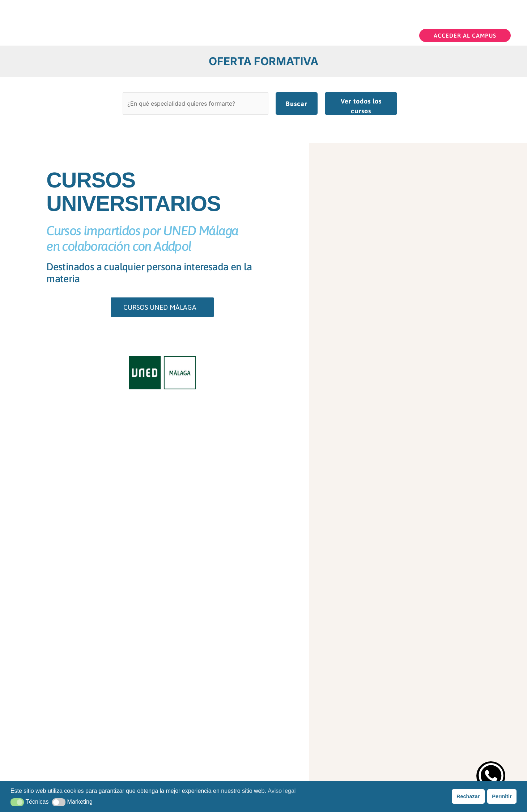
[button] (465, 34)
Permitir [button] (502, 796)
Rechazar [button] (468, 796)
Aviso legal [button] (282, 791)
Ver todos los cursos (361, 105)
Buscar (297, 103)
